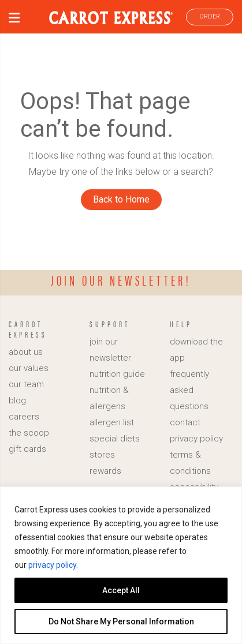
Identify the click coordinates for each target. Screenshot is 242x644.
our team (26, 384)
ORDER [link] (210, 16)
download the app (196, 350)
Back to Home (121, 199)
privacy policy (196, 439)
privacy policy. (53, 565)
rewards (105, 471)
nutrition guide (117, 374)
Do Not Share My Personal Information (121, 621)
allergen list (112, 422)
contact (185, 422)
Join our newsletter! (121, 280)
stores (102, 455)
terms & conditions (190, 463)
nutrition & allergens (109, 398)
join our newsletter (110, 350)
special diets (115, 439)
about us (26, 352)
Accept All (121, 590)
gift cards (27, 449)
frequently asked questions (189, 390)
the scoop (29, 433)
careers (24, 417)
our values (29, 368)
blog (17, 400)
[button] (14, 19)
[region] (121, 565)
